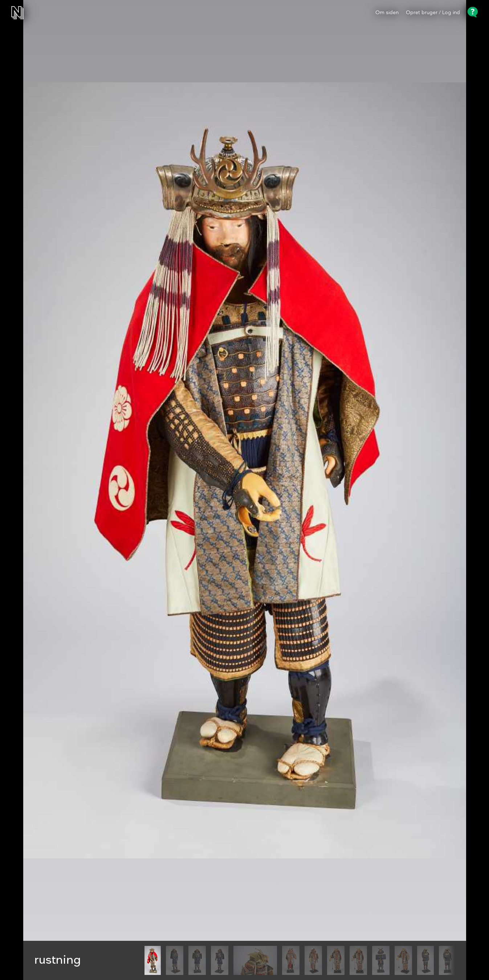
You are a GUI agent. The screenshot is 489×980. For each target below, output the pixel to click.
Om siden (387, 13)
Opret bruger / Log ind (433, 13)
